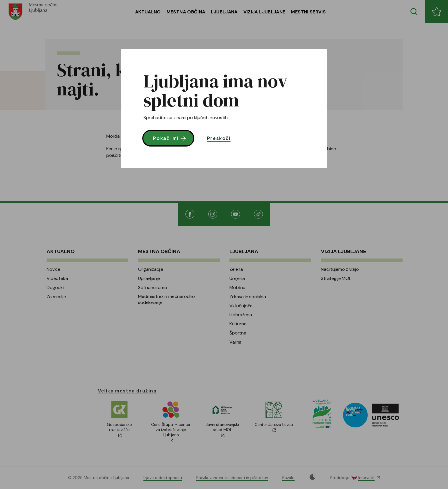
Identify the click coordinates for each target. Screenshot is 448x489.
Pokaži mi (170, 138)
